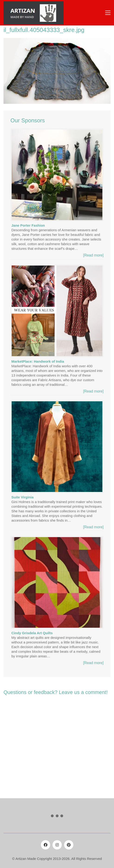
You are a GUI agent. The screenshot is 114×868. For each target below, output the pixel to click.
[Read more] (93, 255)
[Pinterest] (69, 845)
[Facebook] (46, 845)
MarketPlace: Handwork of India (38, 361)
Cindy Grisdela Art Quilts (32, 633)
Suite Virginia (23, 497)
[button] (108, 13)
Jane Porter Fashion (28, 225)
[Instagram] (57, 845)
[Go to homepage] (34, 13)
